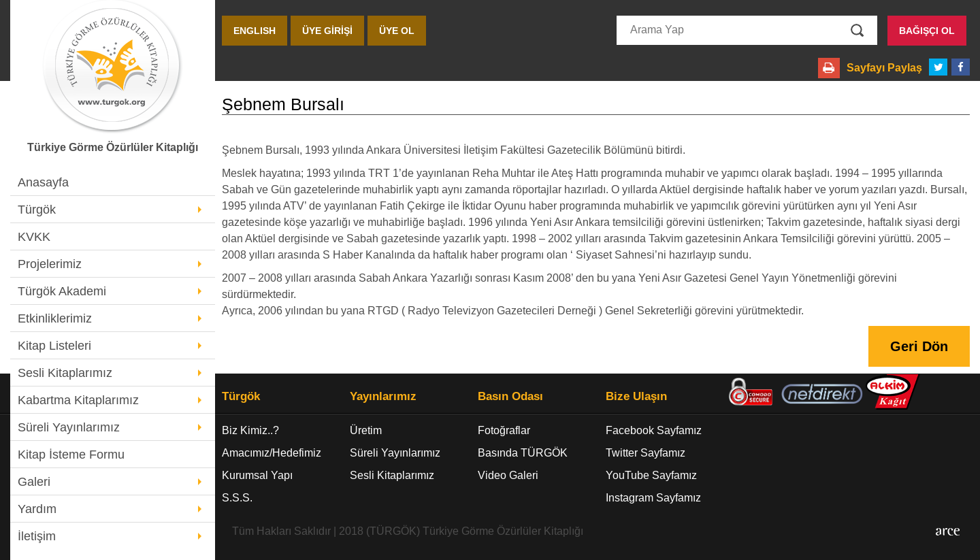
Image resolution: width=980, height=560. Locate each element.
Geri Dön (919, 346)
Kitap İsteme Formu (71, 455)
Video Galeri (508, 475)
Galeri (34, 482)
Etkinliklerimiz (55, 318)
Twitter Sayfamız (646, 453)
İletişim (37, 536)
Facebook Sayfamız (654, 430)
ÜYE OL (397, 31)
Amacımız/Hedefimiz (272, 453)
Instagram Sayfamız (653, 498)
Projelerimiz (50, 264)
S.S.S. (237, 498)
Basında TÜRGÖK (523, 453)
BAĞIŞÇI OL (927, 31)
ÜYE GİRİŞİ (327, 31)
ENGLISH (255, 31)
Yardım (37, 509)
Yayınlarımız (383, 397)
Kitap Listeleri (54, 346)
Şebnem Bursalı (283, 104)
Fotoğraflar (504, 430)
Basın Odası (510, 397)
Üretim (366, 430)
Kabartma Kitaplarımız (78, 400)
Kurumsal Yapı (257, 475)
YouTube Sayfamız (651, 475)
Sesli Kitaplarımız (65, 373)
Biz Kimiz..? (250, 430)
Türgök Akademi (62, 291)
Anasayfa (43, 182)
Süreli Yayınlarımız (69, 427)
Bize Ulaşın (636, 397)
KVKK (34, 237)
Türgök (37, 210)
